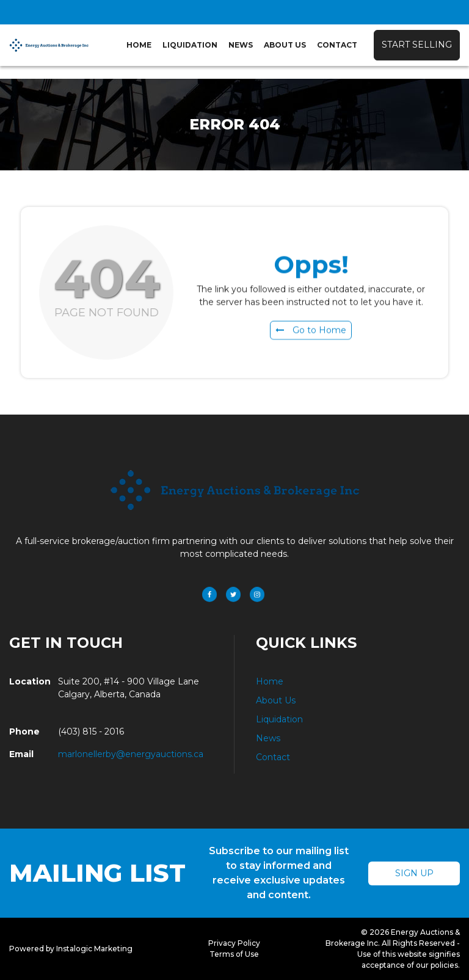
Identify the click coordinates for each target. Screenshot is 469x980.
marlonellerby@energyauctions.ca (131, 754)
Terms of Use (234, 954)
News (241, 45)
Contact (337, 45)
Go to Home (311, 332)
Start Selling (417, 45)
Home (139, 45)
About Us (285, 45)
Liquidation (190, 45)
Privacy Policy (234, 943)
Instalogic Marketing (94, 949)
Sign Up (414, 873)
